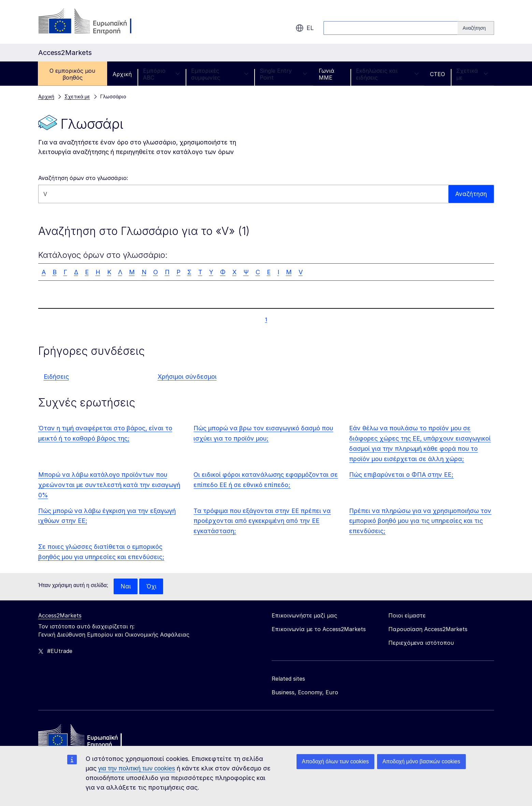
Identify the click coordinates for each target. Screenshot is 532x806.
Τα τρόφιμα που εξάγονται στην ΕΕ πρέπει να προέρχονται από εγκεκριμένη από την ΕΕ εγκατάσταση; (262, 521)
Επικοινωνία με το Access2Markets (319, 629)
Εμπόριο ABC (161, 74)
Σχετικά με (472, 74)
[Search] (476, 28)
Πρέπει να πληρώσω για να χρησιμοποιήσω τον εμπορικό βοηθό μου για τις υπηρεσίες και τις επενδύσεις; (420, 521)
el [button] (305, 28)
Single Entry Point (284, 74)
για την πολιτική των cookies (137, 768)
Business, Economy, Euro (305, 693)
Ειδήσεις (56, 377)
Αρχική (122, 74)
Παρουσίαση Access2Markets (428, 629)
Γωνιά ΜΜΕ (327, 74)
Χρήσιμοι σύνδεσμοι (187, 377)
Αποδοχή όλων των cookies (335, 761)
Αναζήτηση (471, 194)
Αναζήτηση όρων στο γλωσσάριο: (83, 178)
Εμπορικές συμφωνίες (220, 74)
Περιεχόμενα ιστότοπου (421, 643)
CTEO (437, 74)
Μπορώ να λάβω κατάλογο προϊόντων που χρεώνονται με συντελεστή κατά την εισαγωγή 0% (109, 485)
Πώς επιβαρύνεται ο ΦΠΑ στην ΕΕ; (401, 475)
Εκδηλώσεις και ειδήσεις (387, 74)
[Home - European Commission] (88, 738)
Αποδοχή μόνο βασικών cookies (421, 761)
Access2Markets (60, 616)
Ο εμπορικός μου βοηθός (72, 74)
